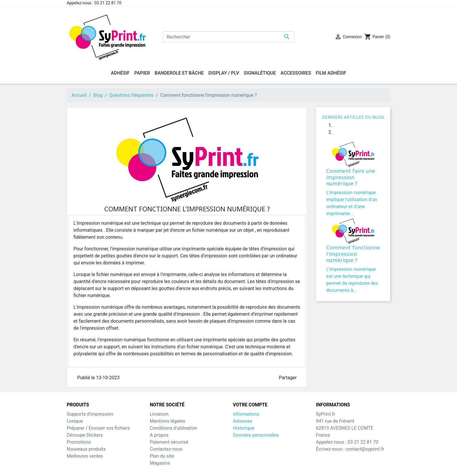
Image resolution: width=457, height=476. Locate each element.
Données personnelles (256, 435)
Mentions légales (167, 421)
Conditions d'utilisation (173, 428)
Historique (244, 428)
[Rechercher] (228, 37)
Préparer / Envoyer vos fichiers (98, 428)
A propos (159, 435)
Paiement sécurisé (169, 442)
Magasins (160, 463)
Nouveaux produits (86, 449)
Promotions (79, 442)
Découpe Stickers (85, 435)
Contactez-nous (166, 449)
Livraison (159, 414)
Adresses (242, 421)
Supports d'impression (90, 414)
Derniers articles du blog (353, 117)
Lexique (75, 421)
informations (246, 414)
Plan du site (162, 456)
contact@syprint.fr (365, 449)
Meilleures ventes (85, 456)
